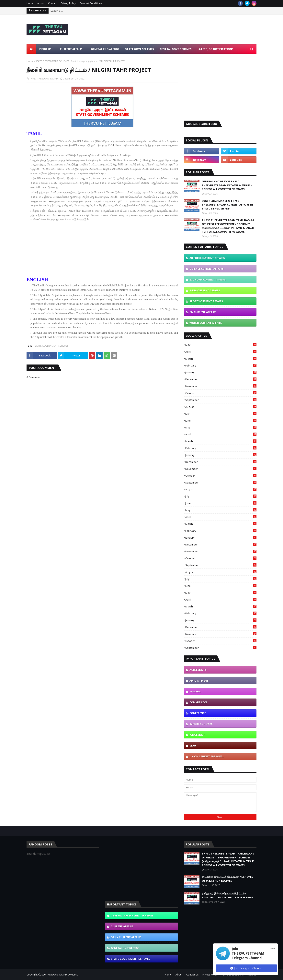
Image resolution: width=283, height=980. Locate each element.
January (221, 372)
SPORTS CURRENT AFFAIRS (206, 301)
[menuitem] (31, 49)
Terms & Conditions (91, 3)
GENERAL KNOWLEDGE (125, 948)
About (41, 3)
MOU (193, 746)
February (221, 365)
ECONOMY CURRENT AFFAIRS (208, 280)
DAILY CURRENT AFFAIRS (126, 937)
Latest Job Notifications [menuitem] (215, 49)
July (221, 414)
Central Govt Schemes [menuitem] (176, 49)
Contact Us (192, 975)
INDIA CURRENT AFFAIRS (205, 290)
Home (30, 3)
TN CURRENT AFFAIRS (203, 312)
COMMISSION (198, 702)
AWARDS (195, 691)
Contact (52, 3)
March (221, 359)
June (221, 421)
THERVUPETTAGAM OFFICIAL (62, 975)
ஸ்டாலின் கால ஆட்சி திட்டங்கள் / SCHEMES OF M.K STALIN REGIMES (227, 879)
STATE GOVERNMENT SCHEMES (52, 61)
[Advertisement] (185, 30)
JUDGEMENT (197, 735)
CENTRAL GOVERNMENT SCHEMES (132, 915)
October (221, 393)
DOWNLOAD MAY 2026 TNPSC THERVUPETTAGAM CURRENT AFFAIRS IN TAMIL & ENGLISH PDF (227, 205)
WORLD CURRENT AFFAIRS (206, 323)
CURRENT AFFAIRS (122, 926)
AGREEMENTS (198, 670)
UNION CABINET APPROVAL (207, 756)
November (221, 386)
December (221, 379)
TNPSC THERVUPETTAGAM (44, 79)
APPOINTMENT (199, 681)
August (221, 407)
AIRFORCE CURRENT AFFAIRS (207, 258)
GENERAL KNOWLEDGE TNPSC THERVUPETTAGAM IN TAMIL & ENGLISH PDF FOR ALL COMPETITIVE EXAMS (227, 185)
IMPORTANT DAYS (201, 724)
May (221, 345)
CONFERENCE (198, 713)
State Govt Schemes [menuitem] (140, 49)
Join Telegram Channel (246, 968)
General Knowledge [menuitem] (105, 49)
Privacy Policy (68, 3)
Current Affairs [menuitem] (71, 49)
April (221, 352)
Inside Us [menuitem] (45, 49)
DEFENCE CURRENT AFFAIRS (207, 269)
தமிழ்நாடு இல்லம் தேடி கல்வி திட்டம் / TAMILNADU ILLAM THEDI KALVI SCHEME (227, 895)
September (221, 400)
